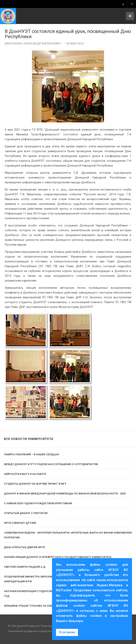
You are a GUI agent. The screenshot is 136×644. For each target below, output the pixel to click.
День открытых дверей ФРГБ (24, 547)
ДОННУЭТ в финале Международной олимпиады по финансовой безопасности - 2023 (65, 494)
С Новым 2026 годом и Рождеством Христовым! (38, 503)
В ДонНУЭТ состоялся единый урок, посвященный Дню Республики (68, 34)
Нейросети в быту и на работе (25, 474)
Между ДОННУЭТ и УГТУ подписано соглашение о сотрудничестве (51, 464)
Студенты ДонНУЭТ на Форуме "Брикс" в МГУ (35, 484)
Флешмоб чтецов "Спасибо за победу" (31, 606)
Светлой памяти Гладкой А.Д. (25, 567)
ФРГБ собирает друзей (20, 523)
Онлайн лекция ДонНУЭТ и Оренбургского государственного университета (58, 557)
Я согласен (67, 632)
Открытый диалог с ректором (26, 513)
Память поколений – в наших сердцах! (32, 454)
